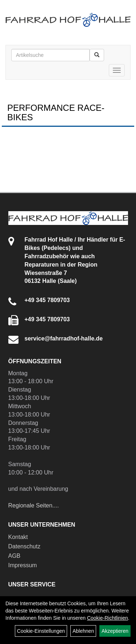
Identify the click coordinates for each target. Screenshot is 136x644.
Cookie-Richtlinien (108, 618)
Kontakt (18, 537)
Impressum (23, 565)
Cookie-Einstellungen (41, 631)
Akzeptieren (115, 631)
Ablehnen (83, 631)
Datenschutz (24, 546)
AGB (15, 556)
